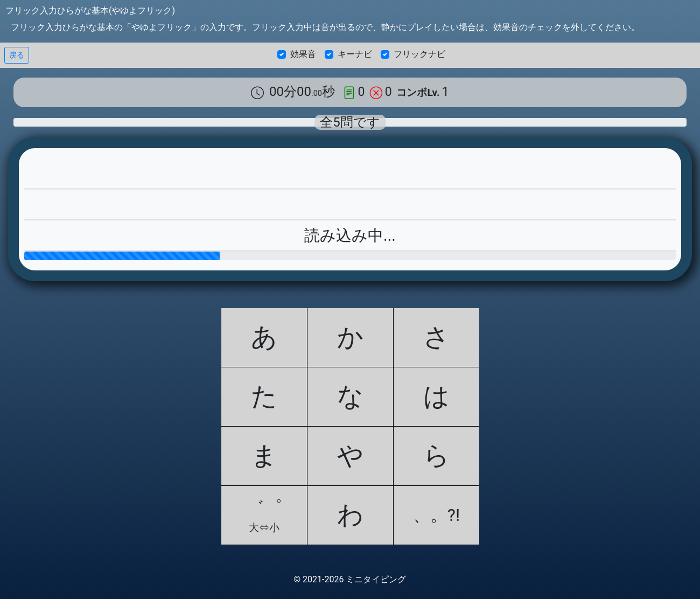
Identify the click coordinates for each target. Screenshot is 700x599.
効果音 (303, 54)
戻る (17, 55)
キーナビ (355, 54)
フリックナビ (419, 54)
